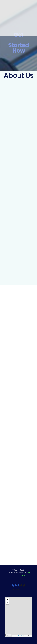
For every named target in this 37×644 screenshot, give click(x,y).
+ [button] (8, 600)
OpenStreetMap (22, 636)
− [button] (8, 603)
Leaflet (14, 636)
